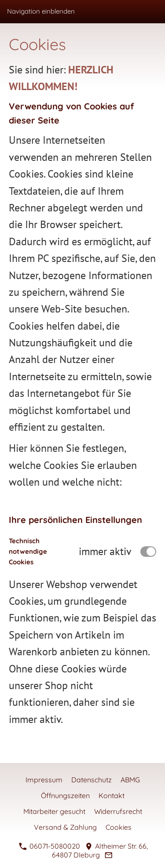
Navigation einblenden (41, 11)
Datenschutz (92, 780)
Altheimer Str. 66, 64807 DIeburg (100, 850)
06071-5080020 (49, 846)
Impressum (44, 780)
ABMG (130, 780)
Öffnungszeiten (65, 795)
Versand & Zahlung (65, 827)
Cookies (119, 827)
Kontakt (112, 795)
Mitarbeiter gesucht (54, 811)
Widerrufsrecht (118, 811)
